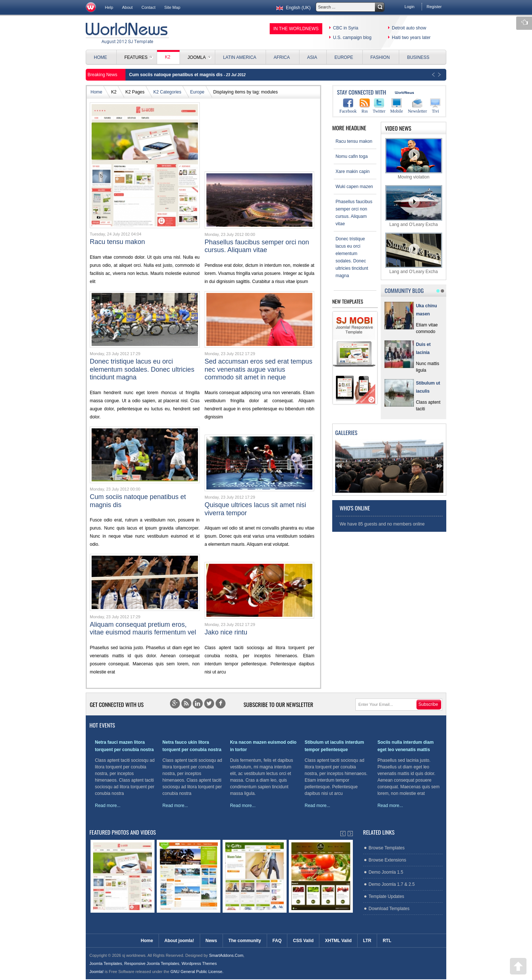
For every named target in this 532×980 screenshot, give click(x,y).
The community (245, 941)
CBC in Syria (346, 28)
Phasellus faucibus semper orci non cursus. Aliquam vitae (257, 246)
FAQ (277, 941)
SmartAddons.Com (226, 955)
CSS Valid (303, 941)
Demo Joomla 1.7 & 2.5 (392, 884)
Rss (365, 106)
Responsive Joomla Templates (152, 963)
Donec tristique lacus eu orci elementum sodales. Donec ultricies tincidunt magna (142, 369)
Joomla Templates (106, 963)
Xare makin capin (353, 171)
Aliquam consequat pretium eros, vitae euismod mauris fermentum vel (143, 629)
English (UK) (293, 8)
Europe (197, 92)
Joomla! (97, 972)
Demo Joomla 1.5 (386, 872)
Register (434, 7)
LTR (367, 941)
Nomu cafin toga (352, 156)
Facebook (348, 106)
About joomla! (179, 941)
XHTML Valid (338, 941)
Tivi (435, 106)
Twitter (379, 106)
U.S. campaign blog (352, 38)
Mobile (397, 106)
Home (96, 92)
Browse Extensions (387, 860)
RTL (387, 941)
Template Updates (386, 896)
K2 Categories (167, 92)
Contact (149, 7)
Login (410, 7)
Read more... (108, 806)
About (127, 7)
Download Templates (389, 909)
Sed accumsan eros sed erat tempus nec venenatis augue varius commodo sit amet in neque (258, 369)
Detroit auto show (409, 28)
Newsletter (417, 106)
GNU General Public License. (197, 972)
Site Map (173, 7)
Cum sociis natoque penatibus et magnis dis (176, 75)
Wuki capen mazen (354, 187)
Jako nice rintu (226, 632)
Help (109, 7)
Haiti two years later (411, 38)
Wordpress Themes (199, 963)
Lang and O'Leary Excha (414, 206)
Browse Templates (387, 848)
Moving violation (414, 159)
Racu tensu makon (117, 242)
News (211, 941)
